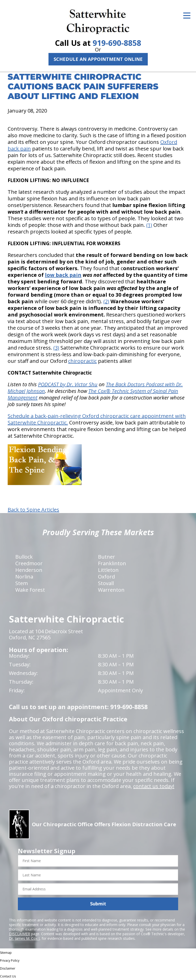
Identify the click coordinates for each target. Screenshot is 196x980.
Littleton (108, 570)
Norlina (24, 577)
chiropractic (82, 361)
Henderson (29, 570)
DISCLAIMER (20, 934)
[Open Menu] (187, 16)
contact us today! (154, 786)
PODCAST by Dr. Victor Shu (68, 384)
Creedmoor (29, 563)
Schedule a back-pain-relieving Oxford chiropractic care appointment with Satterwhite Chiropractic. (97, 419)
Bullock (24, 557)
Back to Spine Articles (33, 510)
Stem (22, 583)
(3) (56, 348)
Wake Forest (30, 590)
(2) (106, 301)
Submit (98, 904)
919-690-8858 (117, 43)
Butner (107, 557)
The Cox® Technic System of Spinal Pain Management (93, 394)
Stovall (106, 583)
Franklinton (112, 563)
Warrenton (111, 590)
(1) (149, 225)
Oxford (106, 577)
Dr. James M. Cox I (24, 938)
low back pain (63, 275)
